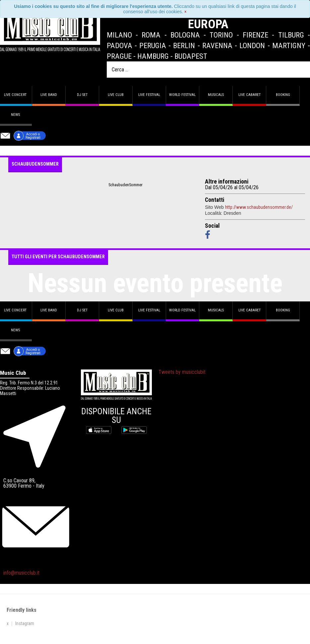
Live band (49, 95)
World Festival (182, 95)
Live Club (116, 95)
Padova (120, 45)
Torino (221, 35)
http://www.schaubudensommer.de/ (259, 207)
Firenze (255, 35)
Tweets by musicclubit (182, 372)
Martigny (289, 45)
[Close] (186, 12)
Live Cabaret (249, 95)
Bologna (185, 35)
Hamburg (153, 56)
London (252, 45)
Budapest (191, 56)
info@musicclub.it (21, 573)
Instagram (25, 623)
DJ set (82, 95)
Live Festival (149, 95)
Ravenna (217, 45)
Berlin (184, 45)
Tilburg (291, 35)
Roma (151, 35)
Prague (119, 56)
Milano (119, 35)
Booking (283, 95)
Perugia (153, 45)
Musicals (216, 95)
